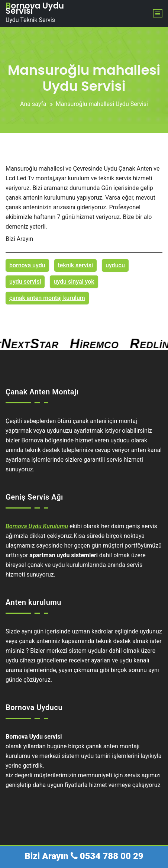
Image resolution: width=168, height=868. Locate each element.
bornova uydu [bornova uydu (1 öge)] (27, 265)
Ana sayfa (33, 104)
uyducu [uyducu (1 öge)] (115, 265)
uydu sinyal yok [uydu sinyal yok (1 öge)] (74, 282)
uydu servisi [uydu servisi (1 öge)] (25, 282)
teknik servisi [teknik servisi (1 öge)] (75, 265)
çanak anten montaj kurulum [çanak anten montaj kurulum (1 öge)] (47, 298)
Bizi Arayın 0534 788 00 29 (84, 856)
